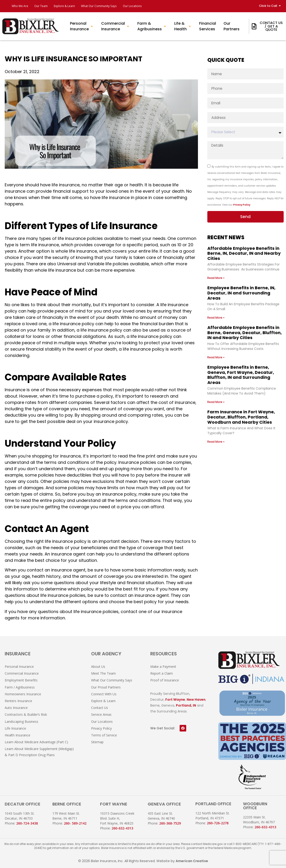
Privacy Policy (242, 204)
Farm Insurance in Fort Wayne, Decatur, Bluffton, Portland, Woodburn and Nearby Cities (241, 416)
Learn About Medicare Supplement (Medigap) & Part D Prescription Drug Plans (39, 752)
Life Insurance (15, 728)
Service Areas (101, 714)
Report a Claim (162, 673)
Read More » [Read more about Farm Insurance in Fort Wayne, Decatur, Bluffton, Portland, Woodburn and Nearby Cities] (216, 441)
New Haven (196, 700)
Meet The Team (103, 673)
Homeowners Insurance (23, 694)
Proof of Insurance (165, 680)
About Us (98, 667)
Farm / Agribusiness (20, 687)
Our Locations (151, 6)
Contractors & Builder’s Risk (26, 714)
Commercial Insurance (22, 673)
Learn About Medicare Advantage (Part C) (36, 742)
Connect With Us (104, 694)
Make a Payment (163, 667)
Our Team (46, 6)
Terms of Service (104, 735)
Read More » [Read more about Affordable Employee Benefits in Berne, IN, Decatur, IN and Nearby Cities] (216, 277)
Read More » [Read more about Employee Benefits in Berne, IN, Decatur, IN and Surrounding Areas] (216, 317)
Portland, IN (186, 705)
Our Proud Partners (106, 687)
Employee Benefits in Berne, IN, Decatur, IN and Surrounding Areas (241, 292)
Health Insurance (17, 735)
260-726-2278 (218, 823)
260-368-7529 (170, 823)
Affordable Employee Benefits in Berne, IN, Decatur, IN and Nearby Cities (244, 252)
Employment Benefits (21, 680)
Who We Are (21, 6)
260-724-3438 (27, 823)
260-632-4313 (122, 828)
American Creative (192, 861)
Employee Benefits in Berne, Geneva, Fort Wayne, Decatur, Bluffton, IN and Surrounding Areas (241, 374)
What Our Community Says (112, 6)
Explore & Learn (73, 6)
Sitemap (97, 742)
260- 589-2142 (75, 823)
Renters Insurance (18, 701)
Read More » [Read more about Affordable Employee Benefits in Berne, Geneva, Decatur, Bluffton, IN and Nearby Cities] (216, 356)
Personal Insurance (19, 667)
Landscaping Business (21, 721)
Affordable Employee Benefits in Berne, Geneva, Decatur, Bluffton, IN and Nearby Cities (245, 332)
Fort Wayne (175, 700)
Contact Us (100, 708)
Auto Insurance (16, 708)
